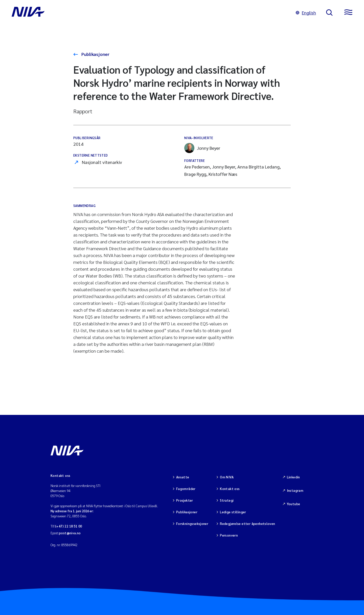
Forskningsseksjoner (192, 524)
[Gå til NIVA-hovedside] (149, 13)
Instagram (295, 490)
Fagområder (186, 489)
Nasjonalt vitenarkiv (102, 162)
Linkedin (293, 477)
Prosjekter (185, 500)
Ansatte (183, 477)
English (306, 13)
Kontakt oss (230, 489)
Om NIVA (227, 477)
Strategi (227, 500)
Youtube (294, 504)
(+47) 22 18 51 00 (69, 526)
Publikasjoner (95, 54)
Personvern (229, 535)
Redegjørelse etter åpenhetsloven (247, 524)
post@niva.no (70, 533)
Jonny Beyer (202, 148)
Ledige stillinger (233, 512)
